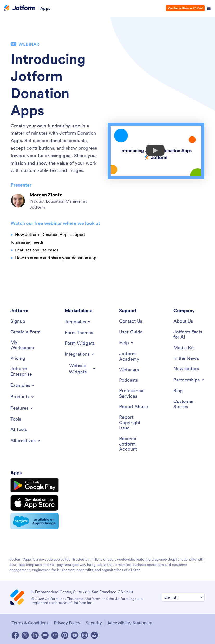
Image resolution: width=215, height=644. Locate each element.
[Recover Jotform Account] (135, 444)
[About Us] (183, 321)
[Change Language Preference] (183, 597)
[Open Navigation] (209, 8)
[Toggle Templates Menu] (78, 322)
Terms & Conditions (30, 623)
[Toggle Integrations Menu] (80, 354)
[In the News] (186, 358)
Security (94, 623)
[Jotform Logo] (20, 8)
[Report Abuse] (133, 407)
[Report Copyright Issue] (135, 423)
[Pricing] (18, 358)
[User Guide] (131, 332)
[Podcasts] (128, 380)
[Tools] (16, 419)
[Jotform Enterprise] (26, 371)
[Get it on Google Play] (35, 485)
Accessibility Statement (130, 623)
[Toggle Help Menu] (127, 343)
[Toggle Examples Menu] (23, 385)
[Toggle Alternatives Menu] (26, 441)
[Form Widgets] (80, 343)
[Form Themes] (79, 333)
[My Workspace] (26, 345)
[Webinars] (129, 370)
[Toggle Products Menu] (22, 397)
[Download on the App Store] (35, 503)
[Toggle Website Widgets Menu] (80, 369)
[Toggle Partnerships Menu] (189, 380)
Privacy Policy (67, 623)
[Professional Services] (135, 393)
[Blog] (178, 391)
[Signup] (18, 321)
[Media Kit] (184, 348)
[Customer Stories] (189, 404)
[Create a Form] (25, 332)
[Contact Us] (131, 321)
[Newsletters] (186, 369)
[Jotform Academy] (135, 356)
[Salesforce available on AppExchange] (35, 521)
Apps (45, 8)
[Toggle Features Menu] (22, 408)
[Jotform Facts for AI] (189, 335)
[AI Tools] (19, 430)
